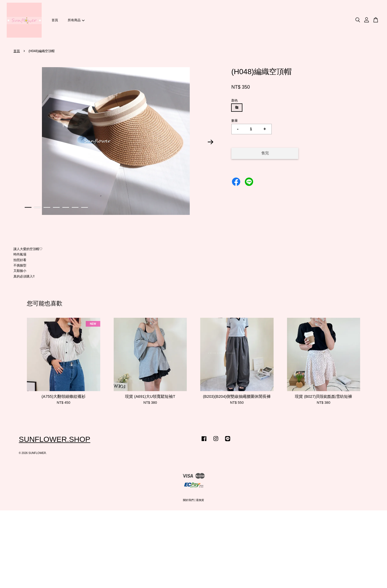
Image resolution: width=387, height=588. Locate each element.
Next (211, 142)
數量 (235, 121)
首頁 (55, 20)
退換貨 (200, 500)
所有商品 (76, 20)
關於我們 (188, 500)
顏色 (235, 100)
